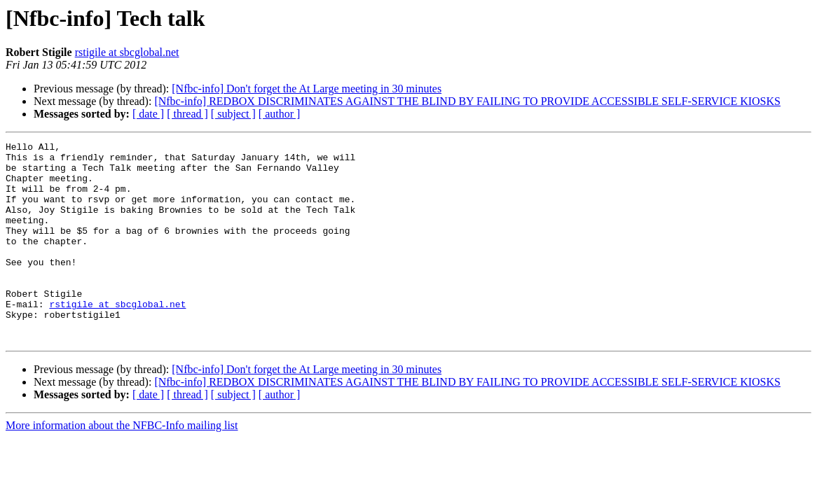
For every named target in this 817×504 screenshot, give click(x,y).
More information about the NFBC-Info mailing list (122, 465)
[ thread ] (187, 114)
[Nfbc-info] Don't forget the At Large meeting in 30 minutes (307, 89)
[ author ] (280, 114)
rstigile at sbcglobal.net (127, 52)
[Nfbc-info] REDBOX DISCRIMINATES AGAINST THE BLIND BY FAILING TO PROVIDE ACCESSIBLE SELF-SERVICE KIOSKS (467, 101)
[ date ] (148, 114)
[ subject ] (233, 114)
